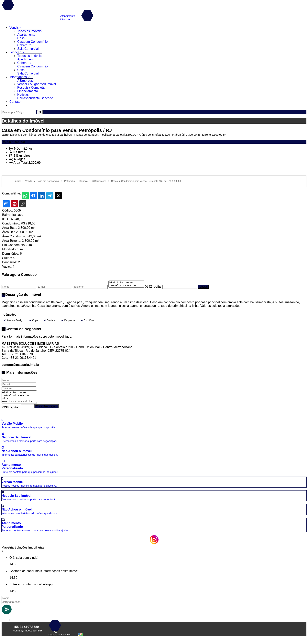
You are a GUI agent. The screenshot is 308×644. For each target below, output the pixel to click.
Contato (15, 102)
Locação (17, 52)
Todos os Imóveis (29, 31)
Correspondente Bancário (35, 98)
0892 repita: (157, 288)
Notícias (23, 95)
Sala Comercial (28, 49)
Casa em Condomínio (33, 42)
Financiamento (28, 91)
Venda (15, 28)
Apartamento (26, 35)
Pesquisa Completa (31, 88)
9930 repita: (10, 408)
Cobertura (24, 45)
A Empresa (25, 80)
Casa (21, 38)
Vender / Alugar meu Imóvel (37, 84)
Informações (19, 77)
